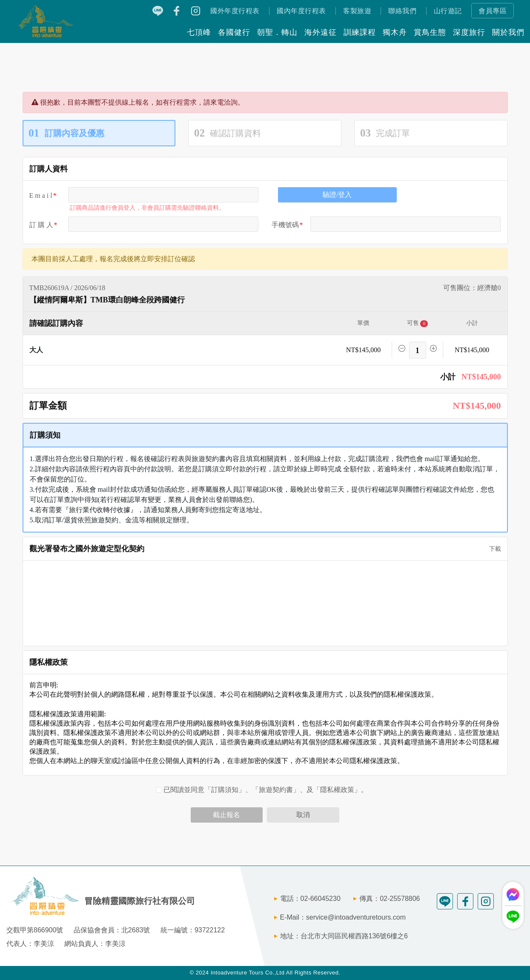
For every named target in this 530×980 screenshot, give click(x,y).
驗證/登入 (337, 195)
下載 (492, 549)
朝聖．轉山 (277, 32)
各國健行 (234, 32)
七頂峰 (199, 32)
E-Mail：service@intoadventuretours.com (343, 917)
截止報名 (226, 815)
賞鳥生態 (430, 32)
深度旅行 (469, 32)
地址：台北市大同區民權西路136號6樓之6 (344, 936)
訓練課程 (360, 32)
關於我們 (508, 32)
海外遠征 (321, 32)
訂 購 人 (41, 225)
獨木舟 (395, 32)
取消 (303, 815)
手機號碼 (285, 225)
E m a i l (41, 195)
